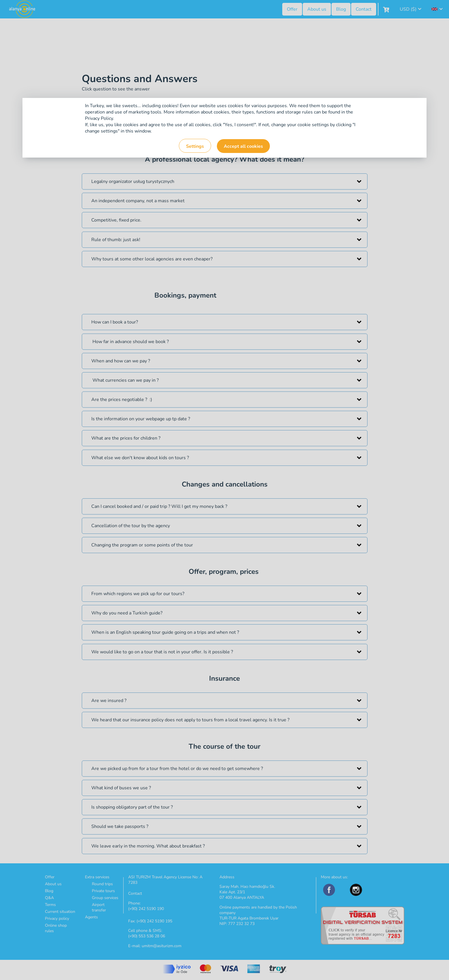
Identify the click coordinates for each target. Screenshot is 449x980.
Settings (195, 146)
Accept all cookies (243, 146)
